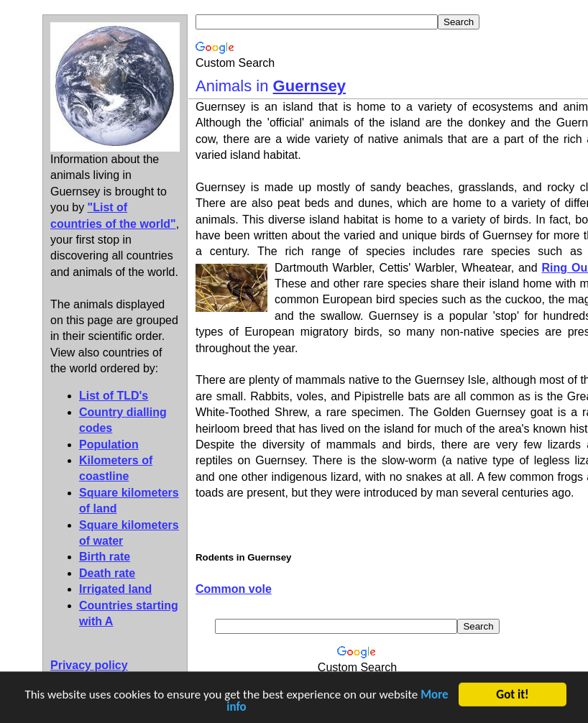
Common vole (234, 589)
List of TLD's (114, 396)
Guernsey (310, 86)
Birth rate (105, 557)
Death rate (107, 573)
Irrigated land (115, 589)
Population (109, 445)
